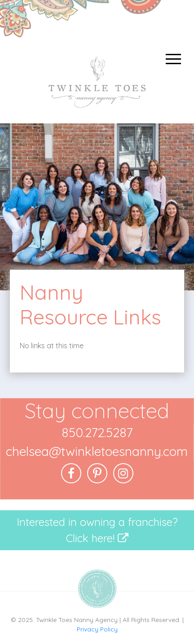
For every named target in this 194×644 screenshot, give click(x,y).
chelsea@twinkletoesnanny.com (97, 451)
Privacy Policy (97, 629)
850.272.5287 (97, 432)
